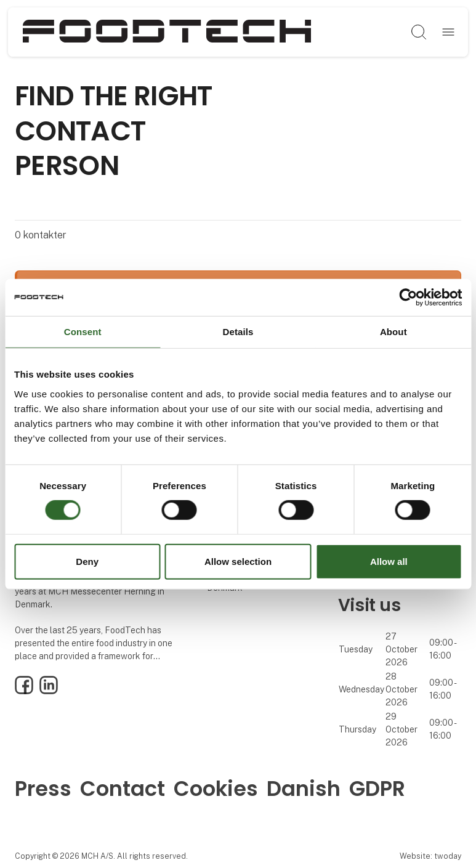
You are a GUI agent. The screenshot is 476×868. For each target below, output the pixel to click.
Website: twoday (430, 856)
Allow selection (238, 562)
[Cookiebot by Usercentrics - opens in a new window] (408, 297)
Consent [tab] (83, 331)
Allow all (389, 562)
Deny (87, 562)
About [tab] (393, 331)
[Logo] (167, 32)
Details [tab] (238, 331)
